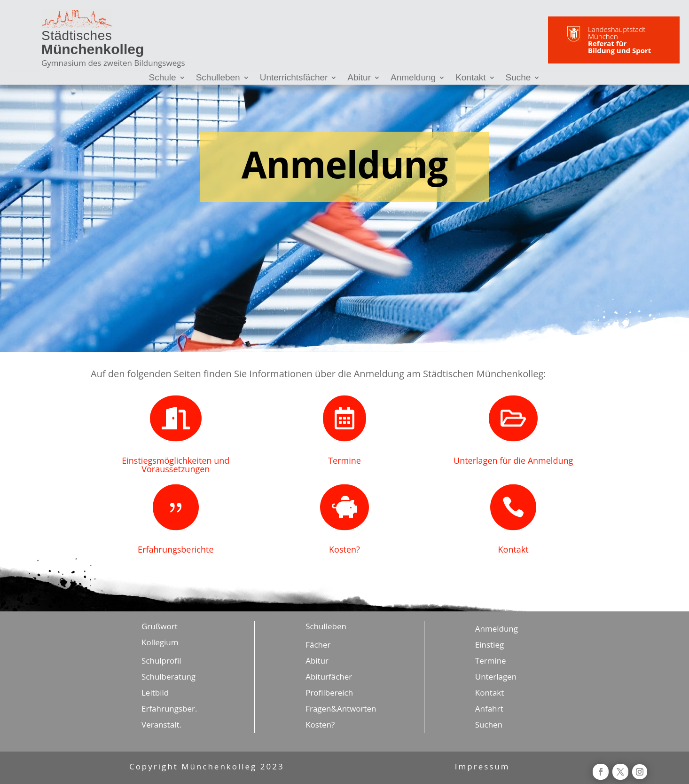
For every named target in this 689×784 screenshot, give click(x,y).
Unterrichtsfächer (294, 78)
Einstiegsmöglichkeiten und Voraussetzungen (176, 465)
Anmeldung (413, 78)
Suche (518, 78)
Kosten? (344, 549)
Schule (163, 78)
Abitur (359, 78)
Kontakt (470, 78)
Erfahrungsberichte (176, 549)
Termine (344, 460)
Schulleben (218, 78)
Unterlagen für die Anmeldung (513, 460)
